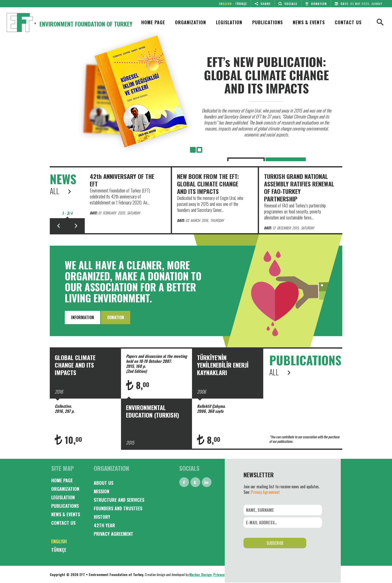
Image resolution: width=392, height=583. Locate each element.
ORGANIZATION (190, 22)
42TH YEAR (104, 525)
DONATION (315, 4)
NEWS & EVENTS (309, 22)
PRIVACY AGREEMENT (113, 534)
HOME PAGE (153, 22)
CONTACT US (348, 22)
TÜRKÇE (241, 4)
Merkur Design (200, 574)
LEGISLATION (229, 22)
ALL (60, 191)
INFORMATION (82, 317)
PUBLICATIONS (267, 22)
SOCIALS (287, 4)
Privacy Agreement (265, 492)
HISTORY (102, 517)
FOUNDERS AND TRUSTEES (118, 508)
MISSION (101, 491)
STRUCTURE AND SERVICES (119, 500)
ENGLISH (225, 4)
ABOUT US (103, 483)
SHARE (261, 4)
